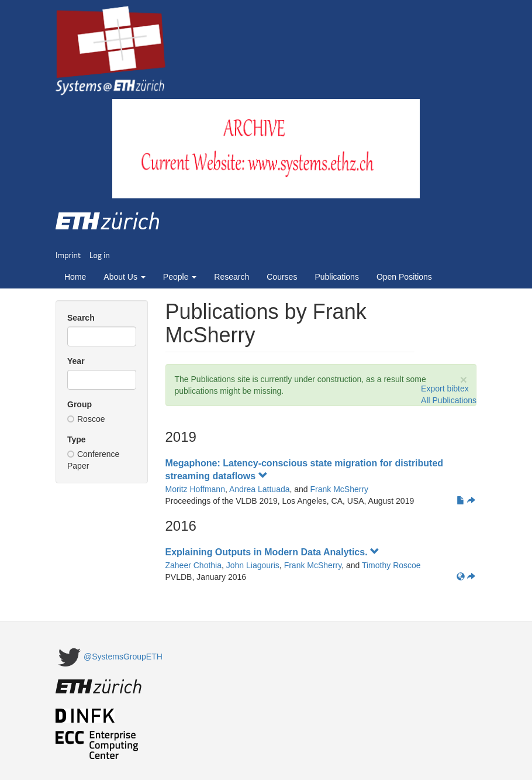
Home (75, 277)
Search (81, 318)
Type (77, 439)
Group (80, 404)
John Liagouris (253, 565)
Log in (100, 255)
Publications (337, 277)
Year (76, 361)
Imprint (68, 255)
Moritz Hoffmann (195, 489)
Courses (282, 277)
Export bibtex (445, 389)
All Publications (449, 400)
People (180, 277)
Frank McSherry (340, 489)
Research (232, 277)
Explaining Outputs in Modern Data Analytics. (273, 552)
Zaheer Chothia (194, 565)
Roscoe (86, 419)
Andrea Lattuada (260, 489)
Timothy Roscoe (391, 565)
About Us (124, 277)
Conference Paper (93, 460)
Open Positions (404, 277)
